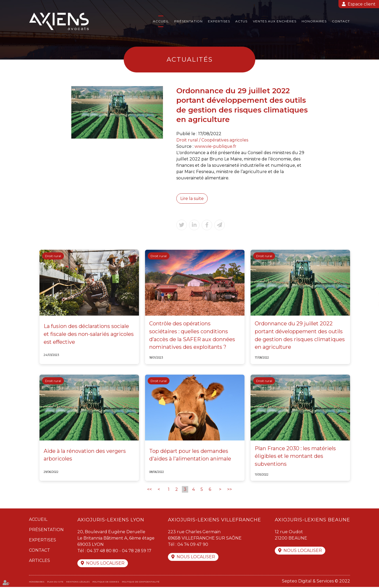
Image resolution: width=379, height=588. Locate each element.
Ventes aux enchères (275, 21)
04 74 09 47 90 (193, 545)
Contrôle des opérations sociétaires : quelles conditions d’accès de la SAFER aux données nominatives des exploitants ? (192, 336)
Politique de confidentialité (141, 583)
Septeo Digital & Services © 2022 (316, 582)
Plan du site (55, 583)
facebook (368, 283)
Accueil (161, 21)
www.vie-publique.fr (216, 146)
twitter (368, 294)
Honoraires (314, 21)
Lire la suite (192, 199)
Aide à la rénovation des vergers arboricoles (85, 455)
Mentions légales (78, 583)
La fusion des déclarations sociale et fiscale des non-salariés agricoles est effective (89, 335)
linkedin (368, 305)
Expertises (219, 21)
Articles (39, 561)
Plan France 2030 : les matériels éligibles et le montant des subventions (296, 457)
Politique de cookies (106, 583)
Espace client (362, 4)
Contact (341, 21)
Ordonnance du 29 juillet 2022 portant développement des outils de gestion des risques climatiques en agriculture (300, 336)
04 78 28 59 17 (138, 552)
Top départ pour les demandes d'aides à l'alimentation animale (190, 455)
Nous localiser (105, 564)
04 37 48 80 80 (103, 552)
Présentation (188, 21)
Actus (241, 21)
